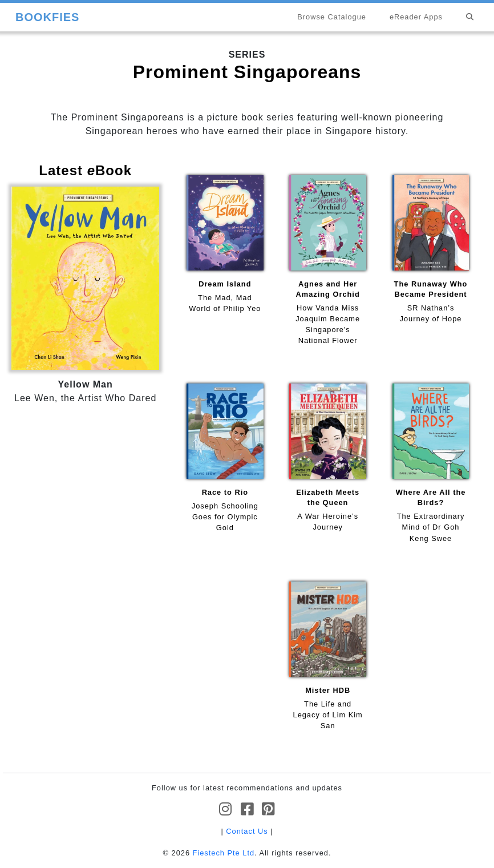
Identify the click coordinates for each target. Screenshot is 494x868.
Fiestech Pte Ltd (224, 853)
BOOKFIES (47, 17)
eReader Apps (416, 17)
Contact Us (247, 831)
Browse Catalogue (332, 17)
